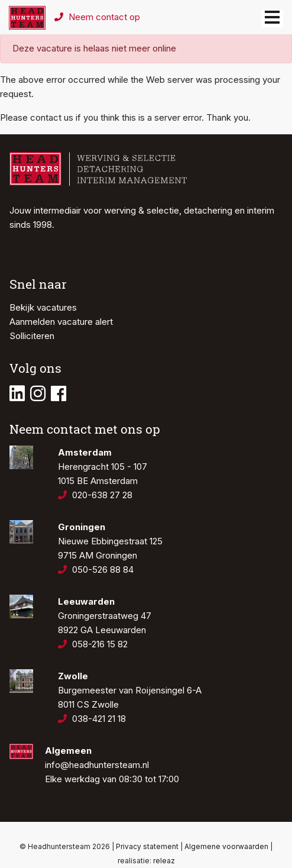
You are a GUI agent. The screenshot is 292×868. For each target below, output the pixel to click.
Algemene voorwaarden (226, 846)
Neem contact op (97, 17)
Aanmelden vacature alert (61, 322)
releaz (164, 861)
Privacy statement (147, 846)
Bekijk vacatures (43, 307)
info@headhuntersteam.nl (97, 765)
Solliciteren (32, 336)
